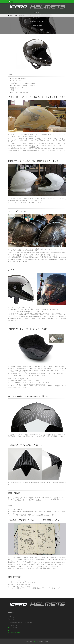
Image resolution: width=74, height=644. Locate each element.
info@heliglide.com (14, 632)
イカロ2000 (16, 15)
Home (11, 15)
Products (37, 12)
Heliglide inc (35, 641)
